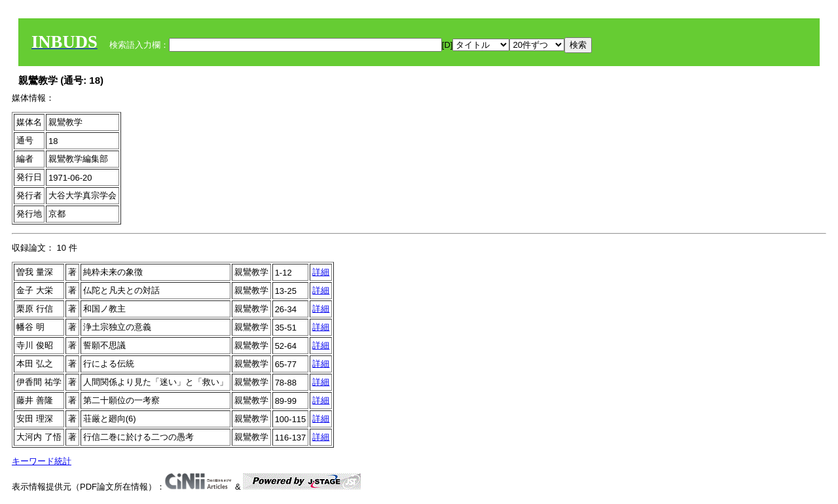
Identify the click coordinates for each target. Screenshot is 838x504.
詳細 (321, 272)
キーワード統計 (42, 461)
